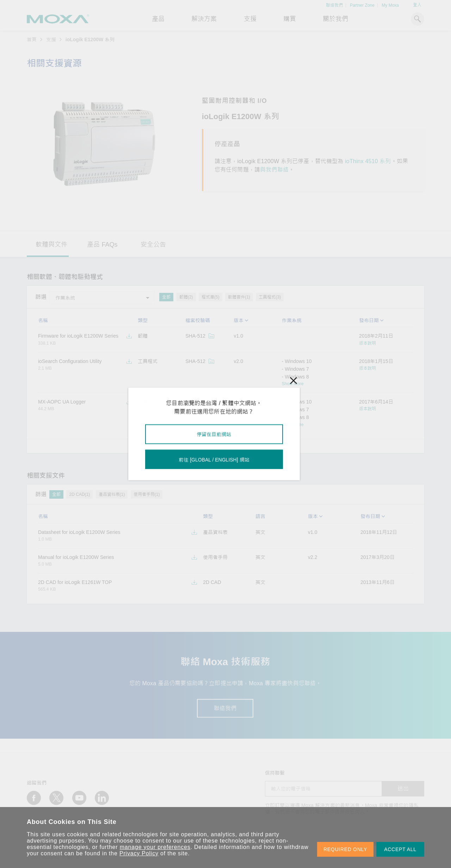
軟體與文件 (51, 245)
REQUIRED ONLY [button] (345, 849)
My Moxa (390, 5)
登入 (417, 5)
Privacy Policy (139, 853)
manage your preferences (155, 847)
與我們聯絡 (274, 170)
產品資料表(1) (112, 494)
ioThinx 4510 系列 (368, 161)
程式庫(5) (211, 297)
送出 (403, 789)
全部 (166, 297)
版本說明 (367, 343)
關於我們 (335, 19)
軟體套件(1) (239, 297)
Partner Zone (362, 5)
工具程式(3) (270, 297)
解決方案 (204, 19)
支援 (250, 19)
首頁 (32, 39)
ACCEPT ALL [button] (400, 849)
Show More (293, 384)
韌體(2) (186, 297)
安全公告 (153, 245)
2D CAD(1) (79, 494)
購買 (290, 19)
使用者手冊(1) (147, 494)
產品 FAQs (102, 245)
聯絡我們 (334, 5)
